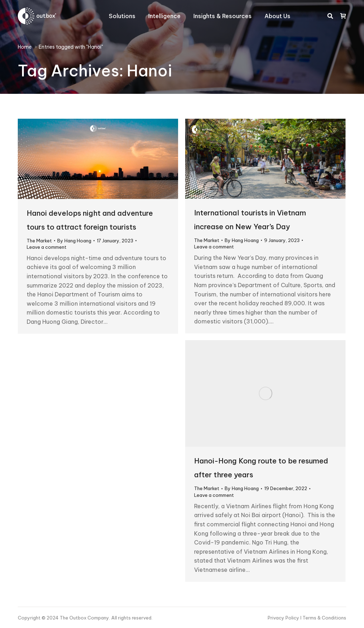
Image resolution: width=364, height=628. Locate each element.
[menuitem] (122, 16)
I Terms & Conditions (323, 618)
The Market (39, 241)
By (74, 241)
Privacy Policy (284, 618)
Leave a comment (47, 247)
